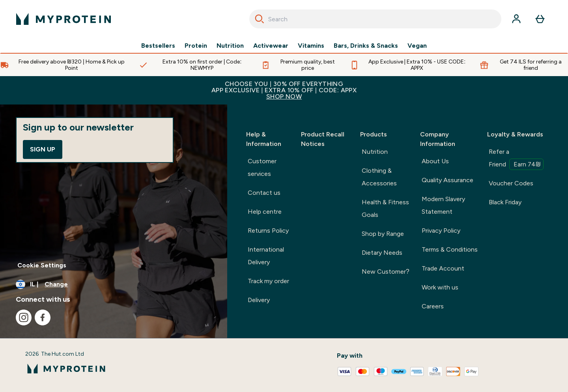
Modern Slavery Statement (443, 205)
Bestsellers (158, 46)
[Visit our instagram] (24, 317)
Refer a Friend (516, 159)
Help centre (265, 212)
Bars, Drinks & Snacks (366, 46)
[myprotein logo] (64, 19)
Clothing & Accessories (379, 177)
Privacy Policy (441, 231)
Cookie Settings (42, 265)
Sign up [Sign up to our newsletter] (43, 149)
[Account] (516, 19)
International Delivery (266, 256)
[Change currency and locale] (114, 284)
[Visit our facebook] (43, 317)
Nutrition (230, 46)
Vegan (417, 46)
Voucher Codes (511, 183)
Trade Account (443, 268)
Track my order (268, 281)
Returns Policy (268, 231)
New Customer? (386, 272)
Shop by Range (383, 234)
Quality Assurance (447, 180)
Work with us (440, 287)
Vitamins (311, 46)
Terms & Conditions (450, 249)
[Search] (260, 19)
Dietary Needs (382, 253)
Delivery (259, 300)
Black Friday (505, 202)
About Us (435, 161)
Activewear (271, 46)
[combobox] (375, 19)
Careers (433, 306)
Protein (196, 46)
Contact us (264, 193)
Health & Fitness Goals (385, 208)
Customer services (262, 167)
